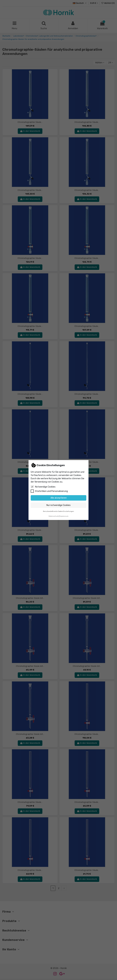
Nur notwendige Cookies (58, 505)
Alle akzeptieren (59, 498)
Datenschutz (54, 516)
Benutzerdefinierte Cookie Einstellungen (58, 511)
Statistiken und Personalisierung (49, 491)
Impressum (64, 516)
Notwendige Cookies (43, 487)
